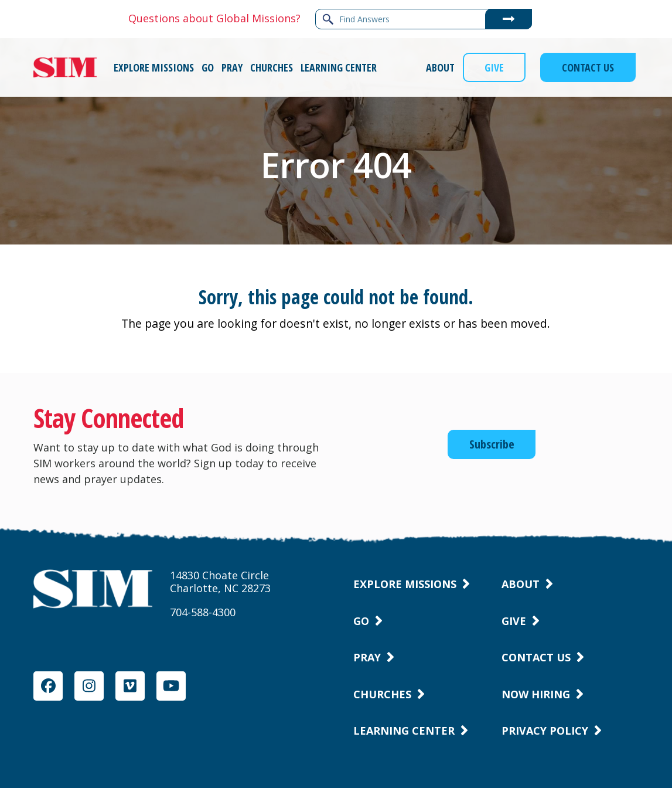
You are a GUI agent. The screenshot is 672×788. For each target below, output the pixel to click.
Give (514, 621)
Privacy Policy (545, 731)
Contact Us (536, 657)
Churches (382, 694)
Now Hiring (536, 694)
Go (361, 621)
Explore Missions (405, 584)
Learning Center (404, 731)
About (521, 584)
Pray (367, 657)
